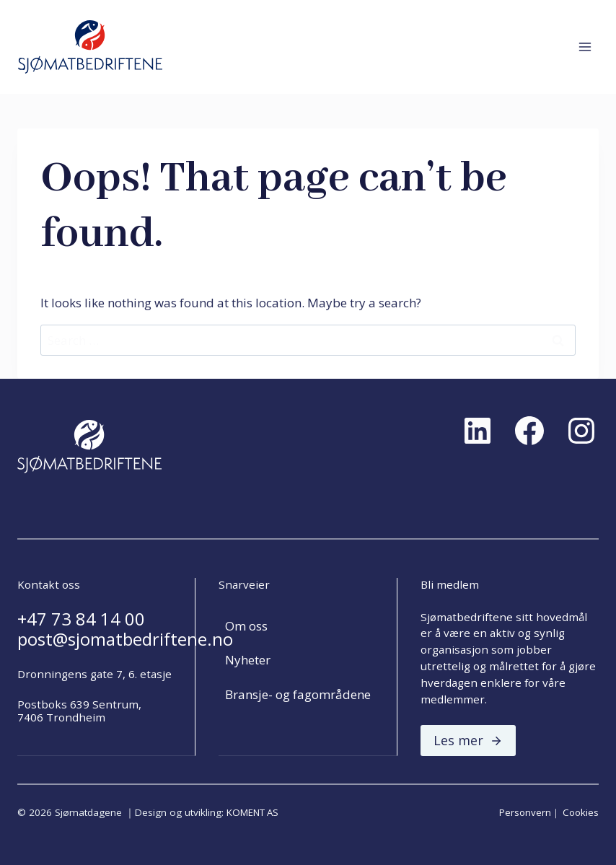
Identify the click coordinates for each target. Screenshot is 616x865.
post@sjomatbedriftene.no (125, 639)
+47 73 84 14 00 (81, 619)
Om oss (246, 626)
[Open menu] (585, 47)
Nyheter (248, 660)
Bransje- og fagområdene (298, 694)
